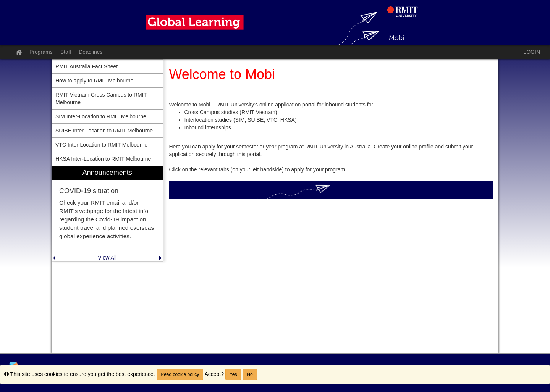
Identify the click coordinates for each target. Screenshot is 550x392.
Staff (66, 52)
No (250, 374)
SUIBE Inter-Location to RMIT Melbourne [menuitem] (104, 131)
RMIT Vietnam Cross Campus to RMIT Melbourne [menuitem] (101, 98)
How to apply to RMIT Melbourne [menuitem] (94, 81)
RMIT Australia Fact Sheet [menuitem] (87, 66)
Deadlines (91, 52)
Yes (233, 374)
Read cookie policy (180, 374)
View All (107, 258)
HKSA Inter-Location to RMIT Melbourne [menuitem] (103, 159)
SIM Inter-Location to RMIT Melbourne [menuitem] (101, 116)
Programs (41, 52)
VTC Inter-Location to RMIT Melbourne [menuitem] (101, 145)
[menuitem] (107, 214)
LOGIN (532, 52)
